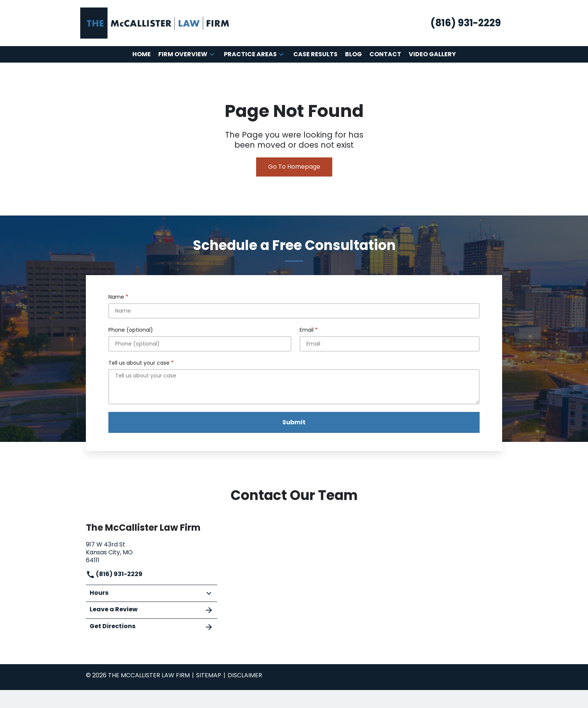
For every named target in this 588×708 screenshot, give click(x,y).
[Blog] (353, 55)
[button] (212, 54)
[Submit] (294, 422)
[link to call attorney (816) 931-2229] (466, 23)
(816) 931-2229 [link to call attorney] (114, 574)
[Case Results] (315, 55)
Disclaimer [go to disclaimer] (245, 675)
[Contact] (385, 55)
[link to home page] (155, 23)
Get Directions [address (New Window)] (151, 627)
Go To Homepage (294, 167)
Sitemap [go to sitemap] (209, 675)
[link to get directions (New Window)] (151, 552)
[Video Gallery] (432, 55)
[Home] (142, 55)
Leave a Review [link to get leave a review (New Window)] (151, 610)
